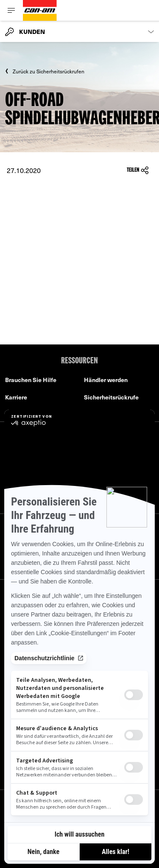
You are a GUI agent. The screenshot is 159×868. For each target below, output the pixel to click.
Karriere (16, 397)
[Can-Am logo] (40, 10)
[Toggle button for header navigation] (11, 10)
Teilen (138, 170)
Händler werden (106, 380)
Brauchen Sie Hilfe (31, 380)
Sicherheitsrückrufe (111, 397)
